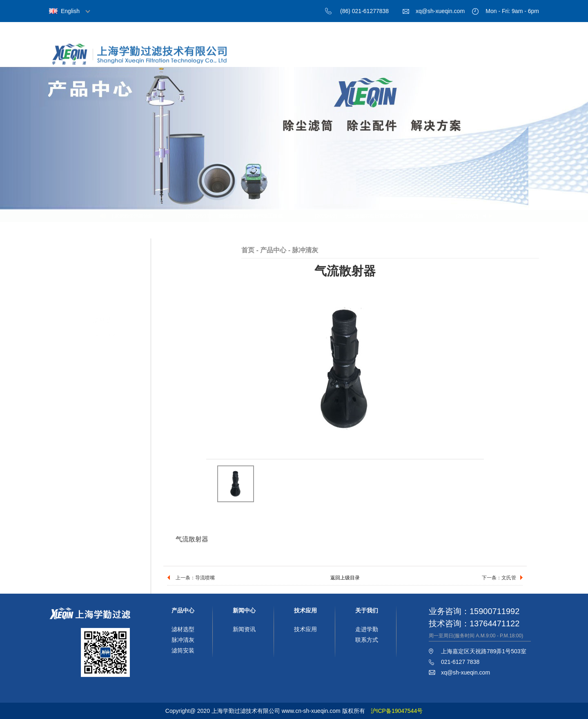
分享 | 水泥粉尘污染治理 (128, 216)
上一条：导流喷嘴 (195, 578)
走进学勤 (367, 629)
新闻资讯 (244, 629)
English (70, 11)
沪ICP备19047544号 (397, 711)
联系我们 (517, 56)
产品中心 (382, 56)
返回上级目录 (345, 578)
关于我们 (337, 56)
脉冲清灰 (105, 304)
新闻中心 (427, 56)
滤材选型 (105, 288)
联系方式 (367, 640)
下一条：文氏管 (499, 578)
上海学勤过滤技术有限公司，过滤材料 (147, 58)
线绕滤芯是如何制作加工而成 (252, 216)
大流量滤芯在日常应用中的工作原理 (385, 216)
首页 (292, 56)
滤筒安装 (105, 319)
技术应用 (472, 56)
